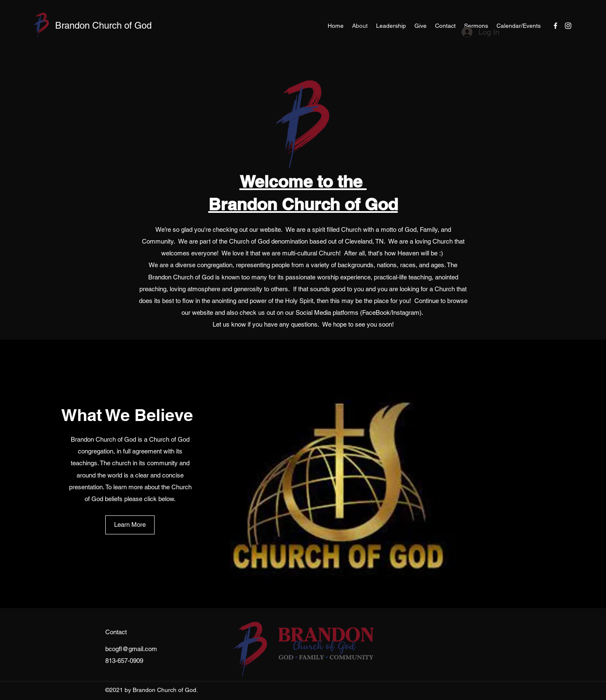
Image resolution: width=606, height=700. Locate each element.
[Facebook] (555, 26)
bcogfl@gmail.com (131, 649)
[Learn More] (130, 525)
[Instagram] (568, 26)
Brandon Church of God (103, 25)
